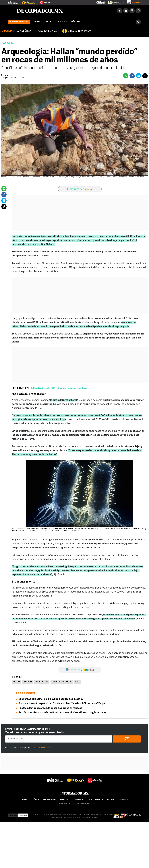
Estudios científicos (62, 682)
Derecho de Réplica (73, 818)
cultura (111, 799)
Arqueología (42, 682)
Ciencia (17, 682)
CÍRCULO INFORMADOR (80, 31)
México (49, 22)
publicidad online (82, 803)
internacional (50, 799)
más (75, 22)
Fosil (78, 682)
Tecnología (7, 43)
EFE (6, 75)
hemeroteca (65, 803)
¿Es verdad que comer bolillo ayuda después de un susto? (51, 699)
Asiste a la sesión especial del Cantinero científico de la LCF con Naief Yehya (62, 704)
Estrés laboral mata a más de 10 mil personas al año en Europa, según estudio (62, 713)
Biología (28, 682)
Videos (62, 21)
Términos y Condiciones (40, 748)
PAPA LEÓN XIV (24, 31)
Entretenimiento (95, 799)
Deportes (64, 799)
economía (123, 799)
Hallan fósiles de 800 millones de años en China (59, 388)
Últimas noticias (19, 22)
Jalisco (38, 22)
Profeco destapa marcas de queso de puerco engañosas (51, 708)
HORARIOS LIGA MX (47, 31)
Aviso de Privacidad (59, 818)
